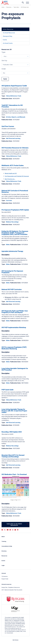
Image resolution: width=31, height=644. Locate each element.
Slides (8, 245)
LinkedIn (10, 530)
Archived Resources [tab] (9, 33)
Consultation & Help (7, 546)
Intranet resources (6, 584)
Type (3, 52)
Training (4, 541)
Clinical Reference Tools (14, 96)
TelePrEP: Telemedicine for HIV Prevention (12, 106)
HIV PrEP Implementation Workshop (14, 327)
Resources (9, 7)
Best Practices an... (10, 179)
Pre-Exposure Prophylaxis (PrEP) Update (15, 210)
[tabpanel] (15, 283)
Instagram (13, 530)
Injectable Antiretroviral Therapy (12, 251)
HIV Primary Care (25, 7)
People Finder (5, 579)
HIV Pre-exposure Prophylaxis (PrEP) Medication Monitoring (14, 348)
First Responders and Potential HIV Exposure (17, 176)
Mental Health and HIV (11, 173)
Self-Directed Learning (13, 138)
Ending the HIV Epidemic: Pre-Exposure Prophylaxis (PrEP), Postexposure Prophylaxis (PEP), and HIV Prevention (15, 233)
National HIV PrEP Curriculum (12, 289)
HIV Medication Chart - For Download (14, 474)
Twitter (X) (5, 530)
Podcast (18, 530)
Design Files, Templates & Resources (11, 587)
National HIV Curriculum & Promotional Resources (15, 191)
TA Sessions (5, 576)
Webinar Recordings (12, 222)
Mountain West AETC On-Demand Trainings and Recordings (13, 456)
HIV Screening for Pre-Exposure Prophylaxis (12, 272)
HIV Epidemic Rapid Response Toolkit (14, 86)
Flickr (15, 530)
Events (3, 561)
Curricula (9, 200)
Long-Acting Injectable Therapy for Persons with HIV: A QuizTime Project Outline (14, 411)
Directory (4, 551)
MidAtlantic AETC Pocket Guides (13, 165)
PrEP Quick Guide (7, 390)
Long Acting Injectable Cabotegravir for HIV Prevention (15, 369)
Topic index (16, 7)
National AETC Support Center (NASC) (5, 3)
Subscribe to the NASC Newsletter (14, 524)
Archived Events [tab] (8, 43)
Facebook (2, 530)
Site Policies (15, 640)
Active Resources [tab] (8, 29)
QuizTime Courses (8, 126)
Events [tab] (5, 40)
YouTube (8, 530)
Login (3, 565)
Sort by (4, 61)
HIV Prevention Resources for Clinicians (15, 148)
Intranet (4, 573)
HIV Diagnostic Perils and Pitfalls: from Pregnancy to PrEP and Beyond (15, 312)
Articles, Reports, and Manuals (16, 117)
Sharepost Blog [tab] (7, 36)
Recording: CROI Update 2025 (12, 432)
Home (3, 7)
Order (4, 69)
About (3, 537)
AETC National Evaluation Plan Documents (12, 590)
